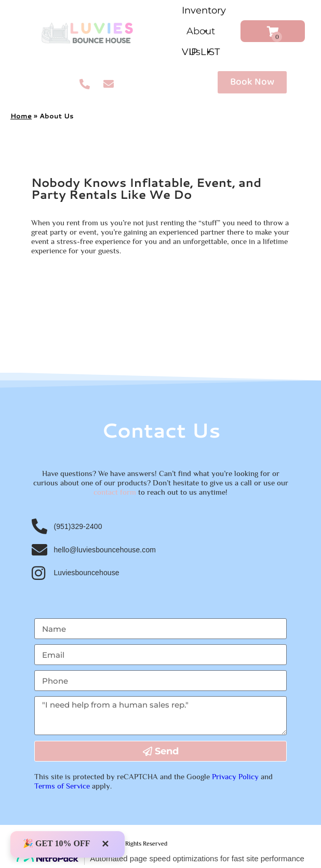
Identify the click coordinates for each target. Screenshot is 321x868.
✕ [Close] (105, 844)
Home (21, 116)
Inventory (204, 13)
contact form (115, 492)
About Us (201, 33)
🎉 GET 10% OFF (57, 843)
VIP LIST (201, 52)
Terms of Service (62, 786)
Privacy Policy (235, 776)
